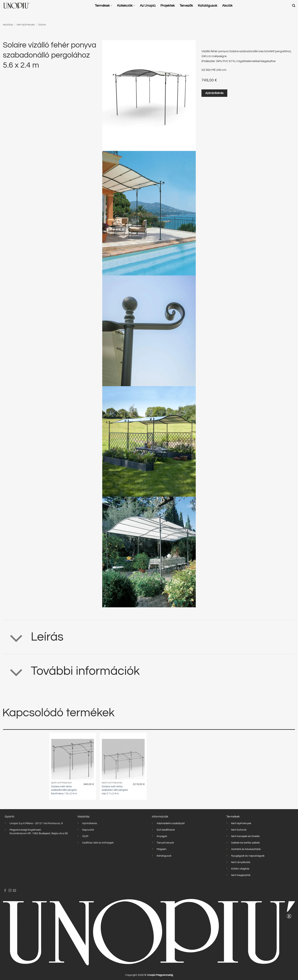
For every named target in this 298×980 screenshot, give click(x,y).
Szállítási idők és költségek (98, 843)
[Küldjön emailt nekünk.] (14, 891)
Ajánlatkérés (90, 823)
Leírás (33, 638)
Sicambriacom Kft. (21, 833)
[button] (294, 6)
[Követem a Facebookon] (5, 891)
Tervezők (186, 6)
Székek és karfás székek (245, 843)
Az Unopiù (148, 6)
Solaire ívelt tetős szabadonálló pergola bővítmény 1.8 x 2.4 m (64, 790)
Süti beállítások (166, 830)
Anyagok (162, 836)
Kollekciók (126, 6)
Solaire (42, 25)
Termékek (103, 6)
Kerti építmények (26, 25)
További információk (71, 672)
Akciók (227, 6)
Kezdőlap (8, 25)
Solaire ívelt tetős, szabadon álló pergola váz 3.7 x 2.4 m (115, 790)
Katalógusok (208, 6)
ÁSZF (85, 836)
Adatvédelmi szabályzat (171, 823)
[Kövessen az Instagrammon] (10, 891)
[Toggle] (16, 638)
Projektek (168, 6)
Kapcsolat (88, 830)
